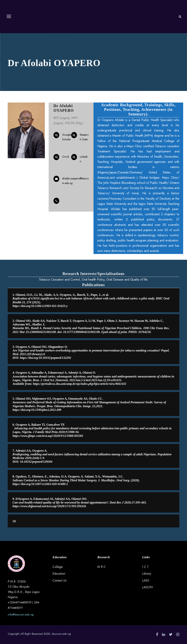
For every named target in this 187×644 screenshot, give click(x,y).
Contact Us (59, 581)
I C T (145, 567)
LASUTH (147, 587)
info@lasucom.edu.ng (21, 615)
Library (147, 574)
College (58, 567)
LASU (146, 581)
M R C (101, 567)
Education (59, 574)
